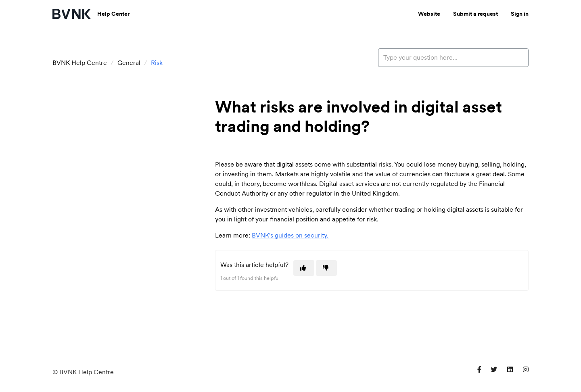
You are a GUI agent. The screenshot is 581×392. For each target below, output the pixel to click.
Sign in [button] (520, 14)
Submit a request (475, 14)
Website (429, 14)
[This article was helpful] (304, 268)
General (129, 63)
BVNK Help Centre (80, 63)
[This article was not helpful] (326, 268)
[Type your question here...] (453, 58)
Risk (157, 63)
